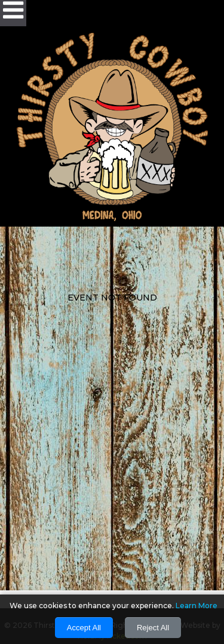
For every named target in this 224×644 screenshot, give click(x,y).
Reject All (153, 628)
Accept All (84, 628)
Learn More (197, 606)
